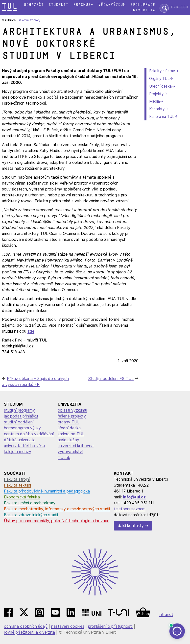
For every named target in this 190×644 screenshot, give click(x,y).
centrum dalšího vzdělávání (29, 434)
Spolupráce (143, 5)
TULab (64, 457)
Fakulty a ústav (162, 71)
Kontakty (157, 109)
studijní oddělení (19, 422)
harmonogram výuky (22, 428)
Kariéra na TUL (162, 117)
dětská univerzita (20, 440)
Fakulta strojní (17, 479)
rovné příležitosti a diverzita (29, 632)
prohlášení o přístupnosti (110, 626)
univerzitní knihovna (76, 446)
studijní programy (19, 410)
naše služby (68, 440)
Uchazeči (34, 5)
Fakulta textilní (17, 485)
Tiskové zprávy (29, 20)
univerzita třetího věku (24, 446)
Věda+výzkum (112, 5)
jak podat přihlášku (21, 416)
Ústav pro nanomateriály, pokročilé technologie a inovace (57, 521)
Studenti (58, 5)
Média (154, 101)
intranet (166, 614)
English (179, 7)
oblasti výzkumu (72, 410)
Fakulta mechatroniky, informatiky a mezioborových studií (57, 509)
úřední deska (69, 428)
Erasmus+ (83, 5)
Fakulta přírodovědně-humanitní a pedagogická (47, 491)
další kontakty (131, 526)
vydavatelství (70, 452)
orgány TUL (69, 422)
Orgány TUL (159, 79)
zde (31, 331)
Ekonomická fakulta (22, 497)
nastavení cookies (68, 626)
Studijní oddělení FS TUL (111, 379)
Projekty (156, 94)
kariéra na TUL (71, 434)
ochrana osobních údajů (26, 626)
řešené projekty (72, 416)
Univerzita (143, 10)
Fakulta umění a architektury (30, 503)
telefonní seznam (130, 509)
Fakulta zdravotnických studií (31, 515)
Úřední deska (160, 86)
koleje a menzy (18, 452)
